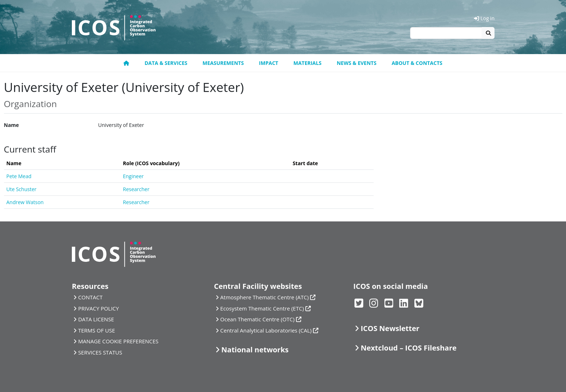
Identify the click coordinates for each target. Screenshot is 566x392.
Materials (308, 63)
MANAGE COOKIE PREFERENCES (118, 341)
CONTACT (90, 297)
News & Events (357, 63)
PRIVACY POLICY (98, 308)
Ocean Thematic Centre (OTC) (257, 319)
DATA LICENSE (96, 319)
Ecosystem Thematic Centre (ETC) (262, 308)
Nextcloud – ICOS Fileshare (409, 348)
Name (12, 125)
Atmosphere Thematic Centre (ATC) (264, 297)
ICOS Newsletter (390, 328)
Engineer (134, 176)
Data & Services (166, 63)
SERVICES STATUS (100, 352)
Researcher (136, 189)
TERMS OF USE (96, 330)
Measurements (223, 63)
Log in (484, 18)
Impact (268, 63)
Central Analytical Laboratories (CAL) (266, 330)
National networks (255, 350)
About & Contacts (417, 63)
